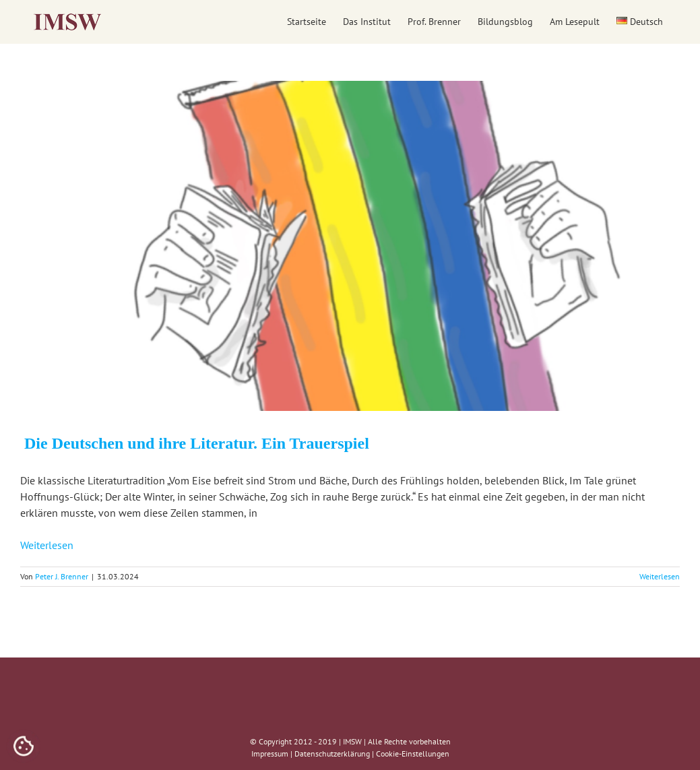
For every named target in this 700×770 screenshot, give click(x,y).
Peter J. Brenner (62, 576)
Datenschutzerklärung (332, 753)
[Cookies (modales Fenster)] (24, 747)
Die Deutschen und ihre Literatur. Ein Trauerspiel (195, 443)
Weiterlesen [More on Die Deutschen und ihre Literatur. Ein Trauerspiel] (660, 576)
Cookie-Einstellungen (413, 753)
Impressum (270, 753)
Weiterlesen (47, 545)
